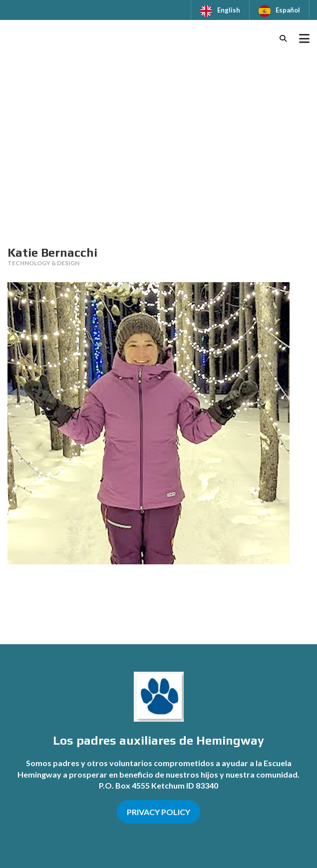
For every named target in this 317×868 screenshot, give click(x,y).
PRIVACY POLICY (158, 812)
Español (288, 10)
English (229, 10)
